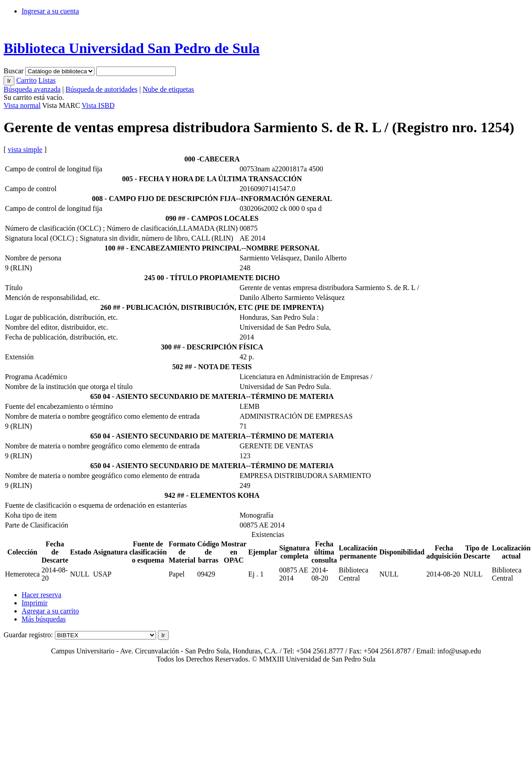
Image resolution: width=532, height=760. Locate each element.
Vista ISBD (98, 105)
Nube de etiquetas (168, 89)
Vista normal (22, 105)
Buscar (14, 71)
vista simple (25, 150)
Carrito (26, 80)
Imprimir (35, 603)
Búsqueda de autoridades (102, 89)
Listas (47, 80)
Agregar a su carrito (50, 611)
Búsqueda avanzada (32, 89)
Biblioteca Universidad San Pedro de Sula (132, 48)
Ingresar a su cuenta (50, 11)
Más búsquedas (44, 619)
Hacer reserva (41, 595)
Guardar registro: (28, 635)
